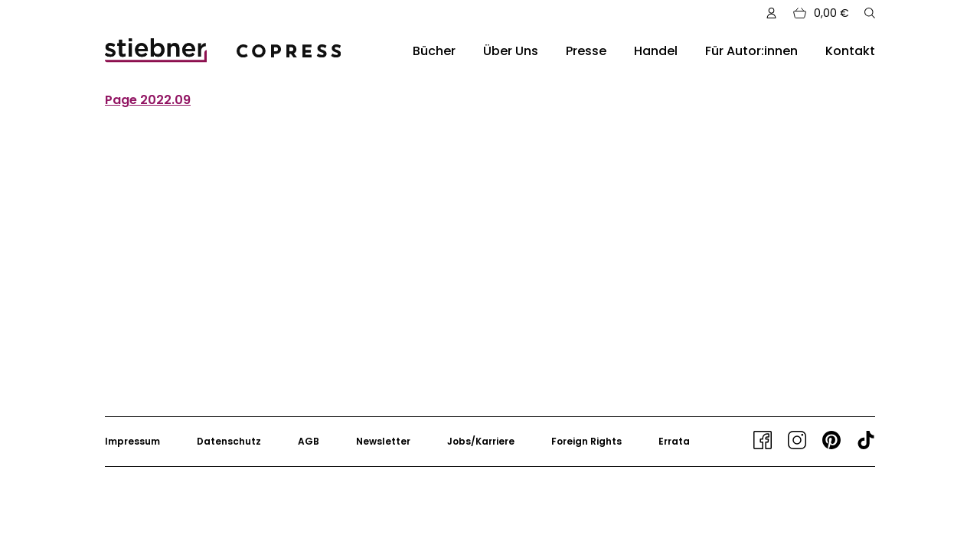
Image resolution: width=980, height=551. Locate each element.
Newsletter (383, 441)
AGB (309, 441)
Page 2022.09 (148, 100)
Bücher (434, 51)
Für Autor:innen (751, 51)
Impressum (132, 441)
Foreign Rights (586, 441)
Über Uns (511, 51)
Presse (586, 51)
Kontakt (850, 51)
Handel (656, 51)
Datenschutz (229, 441)
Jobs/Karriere (481, 441)
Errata (674, 441)
